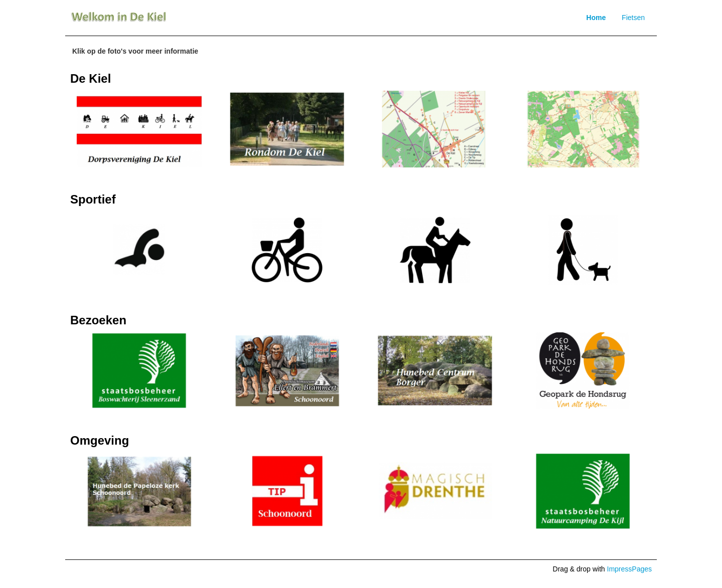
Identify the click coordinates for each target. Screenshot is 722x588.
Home (596, 18)
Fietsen (633, 18)
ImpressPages (629, 569)
